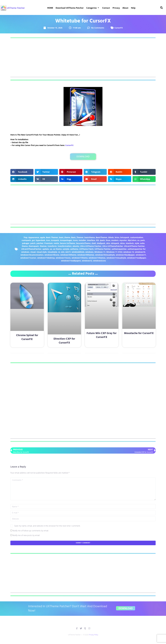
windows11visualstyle (116, 258)
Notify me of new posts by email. (26, 535)
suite (142, 243)
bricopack (125, 237)
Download (83, 157)
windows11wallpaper (137, 258)
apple (43, 237)
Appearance (34, 237)
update (46, 249)
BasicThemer (102, 237)
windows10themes (86, 255)
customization (137, 237)
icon (48, 240)
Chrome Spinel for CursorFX (27, 337)
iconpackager (66, 240)
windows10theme (68, 255)
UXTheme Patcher (103, 249)
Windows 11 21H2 (114, 252)
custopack (26, 240)
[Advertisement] (83, 59)
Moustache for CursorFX (139, 333)
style (137, 243)
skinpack (115, 243)
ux (51, 249)
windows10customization (32, 255)
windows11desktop (46, 258)
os (138, 240)
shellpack (101, 243)
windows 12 (129, 252)
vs (59, 252)
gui (33, 240)
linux (108, 240)
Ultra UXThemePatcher (113, 246)
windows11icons (63, 258)
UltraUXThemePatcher (31, 249)
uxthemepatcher (119, 249)
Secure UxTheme (67, 243)
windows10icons (52, 255)
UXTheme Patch (86, 249)
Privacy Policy (94, 635)
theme (25, 246)
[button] (93, 8)
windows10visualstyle (105, 255)
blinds (111, 237)
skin (108, 243)
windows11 (141, 255)
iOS (97, 240)
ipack (102, 240)
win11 (68, 252)
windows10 (140, 252)
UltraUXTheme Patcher (134, 246)
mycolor (123, 240)
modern (115, 240)
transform (52, 246)
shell (94, 243)
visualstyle (52, 252)
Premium (49, 243)
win (63, 252)
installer (82, 240)
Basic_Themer (77, 237)
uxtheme (74, 249)
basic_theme (65, 237)
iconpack (55, 240)
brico (117, 237)
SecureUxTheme (83, 243)
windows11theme (80, 258)
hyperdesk (40, 240)
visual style (42, 252)
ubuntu (76, 246)
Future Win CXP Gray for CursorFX (102, 335)
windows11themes (97, 258)
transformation (65, 246)
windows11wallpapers (71, 261)
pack (143, 240)
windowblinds (78, 252)
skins (122, 243)
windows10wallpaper (125, 255)
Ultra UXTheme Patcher (91, 246)
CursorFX (119, 28)
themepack (34, 246)
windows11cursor (28, 258)
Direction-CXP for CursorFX (64, 341)
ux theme (57, 249)
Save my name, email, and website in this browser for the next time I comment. (47, 526)
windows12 (87, 261)
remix (56, 243)
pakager (26, 243)
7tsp (25, 237)
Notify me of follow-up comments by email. (31, 531)
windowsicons (99, 261)
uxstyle (66, 249)
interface (91, 240)
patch (33, 243)
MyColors (132, 240)
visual (33, 252)
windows (89, 252)
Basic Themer (52, 237)
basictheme (90, 237)
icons (75, 240)
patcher (40, 243)
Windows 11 (100, 252)
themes (43, 246)
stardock (130, 243)
